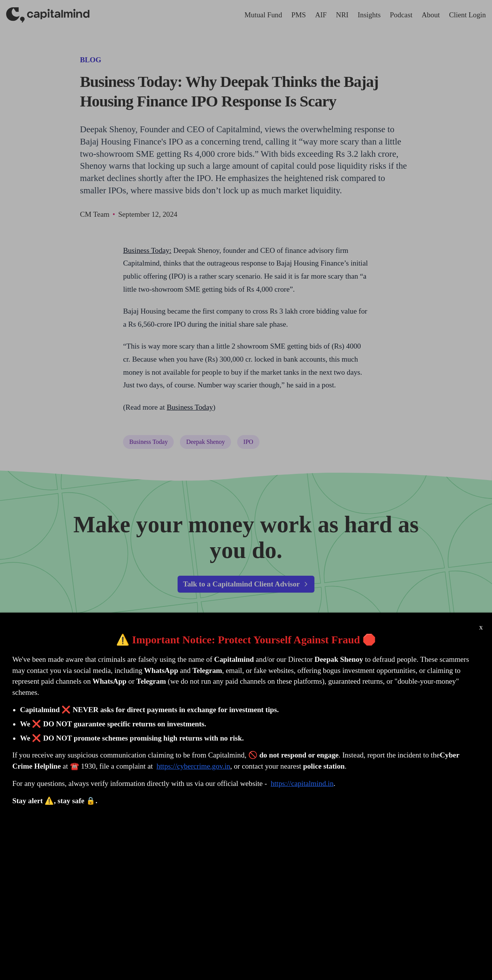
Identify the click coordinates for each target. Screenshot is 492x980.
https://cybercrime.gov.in (193, 766)
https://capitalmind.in (302, 783)
